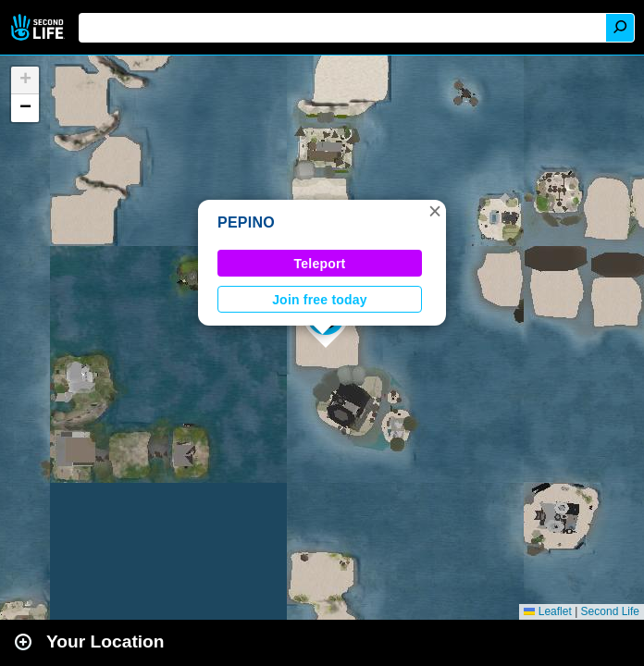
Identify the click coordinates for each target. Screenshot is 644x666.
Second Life (39, 27)
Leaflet (547, 611)
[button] (435, 211)
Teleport (320, 264)
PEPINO (246, 222)
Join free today (320, 300)
